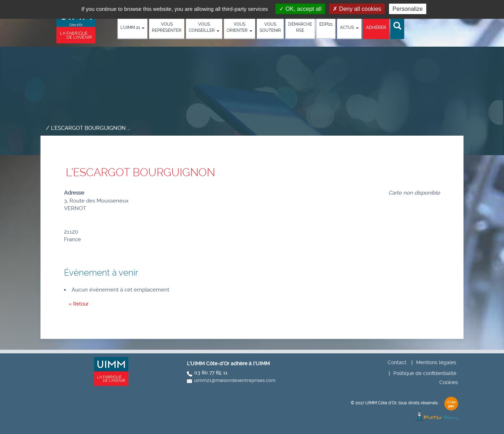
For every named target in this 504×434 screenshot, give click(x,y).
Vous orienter (240, 27)
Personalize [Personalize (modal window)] (408, 9)
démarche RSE (300, 27)
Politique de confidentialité (425, 373)
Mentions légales (436, 362)
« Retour (79, 304)
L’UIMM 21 (133, 27)
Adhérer (376, 27)
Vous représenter (167, 27)
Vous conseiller (204, 27)
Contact (397, 362)
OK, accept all (300, 9)
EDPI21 (326, 24)
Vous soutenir (270, 27)
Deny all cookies (357, 9)
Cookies (449, 382)
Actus (349, 27)
